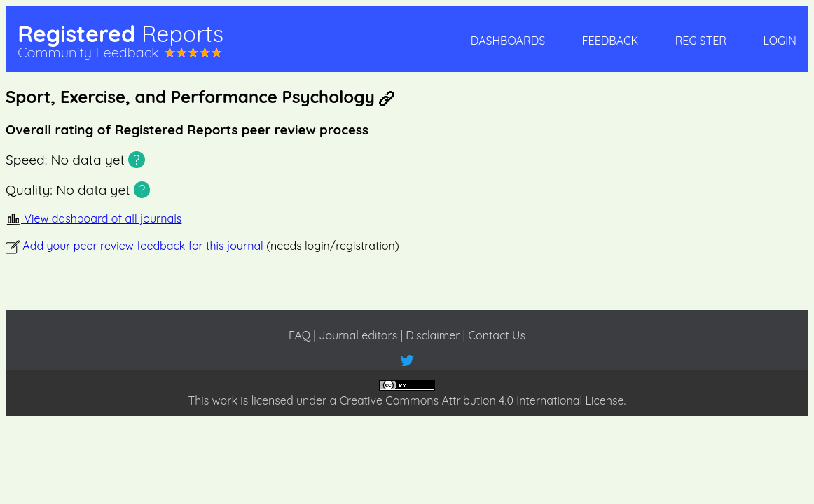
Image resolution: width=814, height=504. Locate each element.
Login (779, 41)
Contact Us (497, 335)
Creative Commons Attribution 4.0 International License (482, 400)
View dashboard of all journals (94, 218)
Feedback (610, 41)
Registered (120, 34)
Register (701, 41)
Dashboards (508, 41)
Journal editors (358, 335)
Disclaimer (433, 335)
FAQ (299, 335)
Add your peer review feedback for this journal (134, 246)
